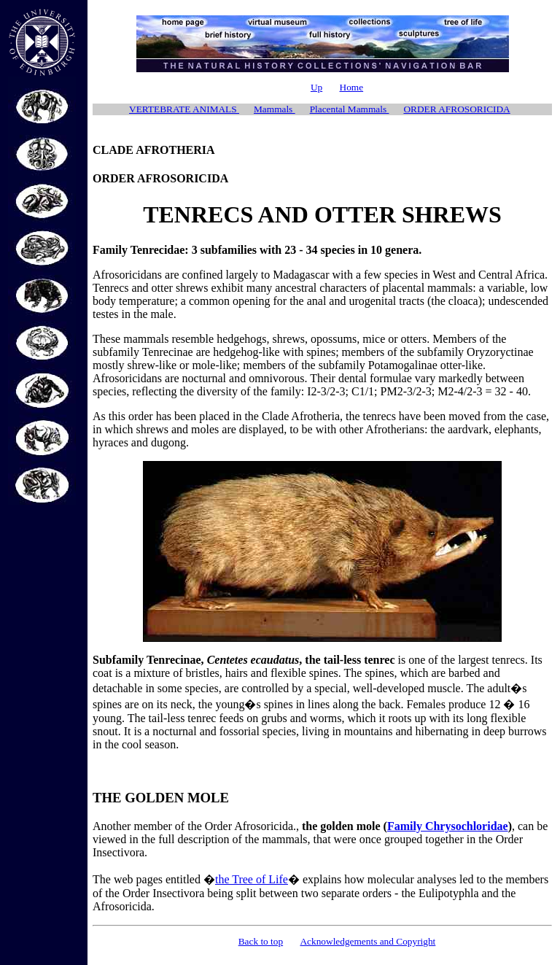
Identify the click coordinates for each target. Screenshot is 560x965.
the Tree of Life (252, 879)
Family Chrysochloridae (448, 826)
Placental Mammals (350, 109)
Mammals (275, 109)
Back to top (261, 941)
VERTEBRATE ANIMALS (184, 109)
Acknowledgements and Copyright (367, 941)
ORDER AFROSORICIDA (456, 109)
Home (352, 87)
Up (316, 87)
